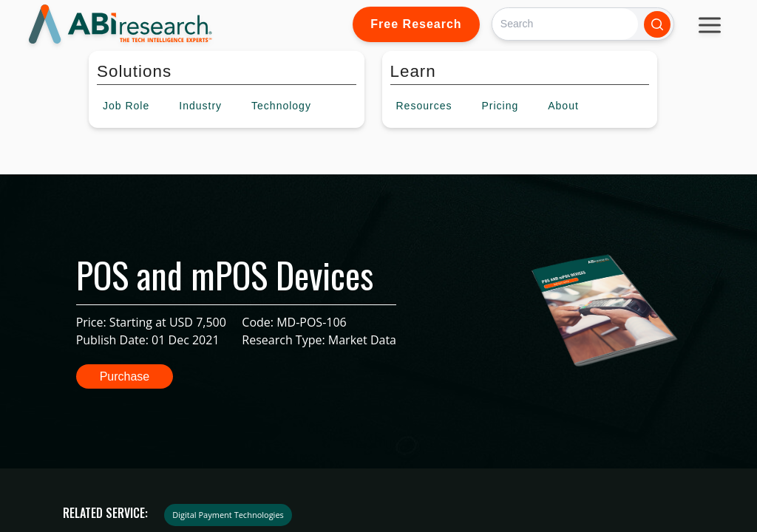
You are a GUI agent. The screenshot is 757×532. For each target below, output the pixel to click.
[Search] (565, 24)
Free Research (416, 24)
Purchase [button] (125, 376)
